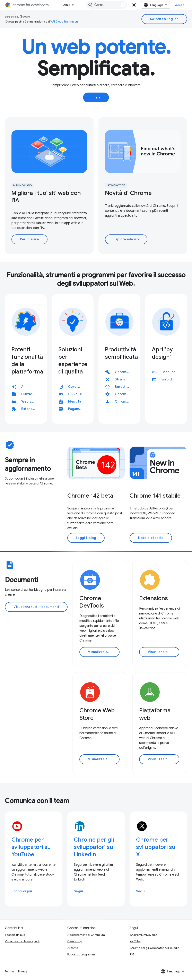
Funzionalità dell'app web (30, 394)
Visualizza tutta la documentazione (104, 652)
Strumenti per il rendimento (124, 379)
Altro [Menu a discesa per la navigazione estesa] (67, 5)
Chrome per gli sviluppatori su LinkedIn (94, 847)
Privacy (23, 971)
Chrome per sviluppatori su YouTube (31, 847)
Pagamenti (77, 409)
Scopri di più (22, 891)
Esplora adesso (126, 239)
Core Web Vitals (77, 387)
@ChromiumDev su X (143, 935)
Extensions (30, 409)
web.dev (170, 379)
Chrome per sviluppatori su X (156, 847)
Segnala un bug (15, 935)
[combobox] (107, 5)
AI (23, 387)
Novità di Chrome (128, 193)
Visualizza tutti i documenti (36, 607)
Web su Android (30, 402)
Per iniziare (29, 239)
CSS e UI (75, 394)
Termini (10, 971)
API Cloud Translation (64, 22)
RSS (132, 954)
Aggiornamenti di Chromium (86, 935)
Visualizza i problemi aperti (22, 941)
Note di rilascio (151, 538)
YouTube (135, 941)
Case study (75, 941)
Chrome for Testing (124, 402)
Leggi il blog (86, 538)
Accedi (180, 5)
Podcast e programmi (81, 954)
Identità (75, 402)
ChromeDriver (124, 394)
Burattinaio (124, 387)
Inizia (96, 97)
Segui (78, 891)
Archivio (73, 948)
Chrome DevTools (124, 372)
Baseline (169, 372)
